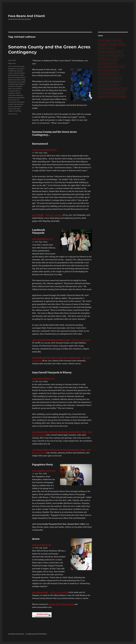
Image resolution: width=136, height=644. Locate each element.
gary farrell (12, 77)
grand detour (21, 77)
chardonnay (12, 71)
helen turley (21, 80)
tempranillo (108, 93)
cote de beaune (112, 59)
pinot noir (16, 100)
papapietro (12, 98)
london (116, 74)
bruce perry (21, 69)
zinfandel (18, 111)
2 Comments (13, 114)
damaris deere (20, 73)
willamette (110, 96)
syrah (18, 109)
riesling (115, 85)
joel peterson (13, 82)
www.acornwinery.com (42, 545)
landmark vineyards (15, 86)
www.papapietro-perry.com (44, 471)
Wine (14, 63)
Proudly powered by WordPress (36, 634)
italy (110, 74)
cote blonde (109, 55)
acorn (10, 66)
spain (125, 89)
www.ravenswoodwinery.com (44, 150)
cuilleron (116, 67)
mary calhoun (17, 89)
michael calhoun (14, 91)
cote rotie (113, 63)
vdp (116, 93)
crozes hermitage (105, 67)
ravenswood (12, 102)
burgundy (112, 44)
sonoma (11, 106)
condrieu (119, 52)
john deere (22, 82)
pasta (113, 78)
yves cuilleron (121, 96)
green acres (12, 80)
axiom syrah (17, 66)
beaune (109, 41)
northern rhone (104, 78)
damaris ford (13, 75)
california (121, 44)
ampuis (101, 41)
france (101, 70)
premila (101, 85)
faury (123, 67)
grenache (108, 70)
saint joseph (103, 89)
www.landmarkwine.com (42, 239)
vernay (122, 93)
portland (117, 81)
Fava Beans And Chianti (27, 16)
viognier (11, 111)
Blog (10, 63)
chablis (101, 48)
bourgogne (103, 44)
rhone (108, 85)
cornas (101, 55)
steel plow (18, 106)
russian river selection (16, 104)
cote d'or (102, 59)
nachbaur (12, 93)
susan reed (12, 109)
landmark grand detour (16, 84)
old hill (18, 93)
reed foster (21, 102)
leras (10, 89)
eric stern (21, 75)
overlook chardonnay (16, 95)
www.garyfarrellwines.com (43, 378)
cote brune (119, 55)
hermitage (102, 74)
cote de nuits (103, 63)
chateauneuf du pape (106, 52)
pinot (119, 78)
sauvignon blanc (115, 89)
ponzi (109, 81)
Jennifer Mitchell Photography (61, 604)
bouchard (117, 41)
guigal (116, 70)
